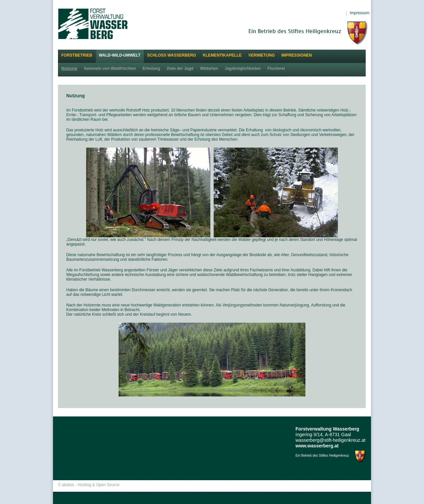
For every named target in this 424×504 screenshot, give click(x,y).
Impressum (360, 13)
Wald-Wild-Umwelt (120, 55)
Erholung (152, 69)
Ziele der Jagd (180, 69)
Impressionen (296, 55)
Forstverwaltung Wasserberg (93, 24)
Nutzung (69, 69)
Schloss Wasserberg (172, 55)
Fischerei (276, 69)
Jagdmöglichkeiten (243, 69)
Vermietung (261, 55)
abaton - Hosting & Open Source (91, 485)
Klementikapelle (222, 55)
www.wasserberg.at (317, 446)
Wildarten (209, 69)
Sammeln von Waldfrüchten (110, 69)
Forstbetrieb (77, 55)
